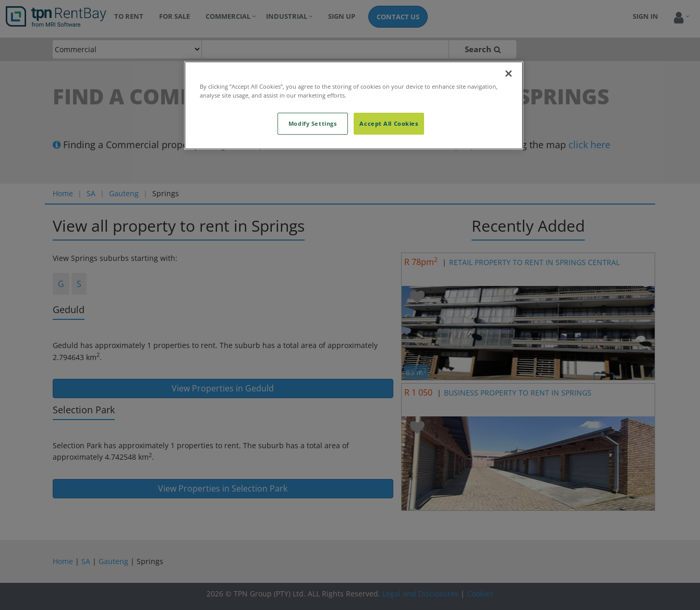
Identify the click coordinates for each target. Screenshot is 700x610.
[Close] (509, 74)
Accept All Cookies (389, 123)
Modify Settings (313, 123)
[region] (354, 105)
